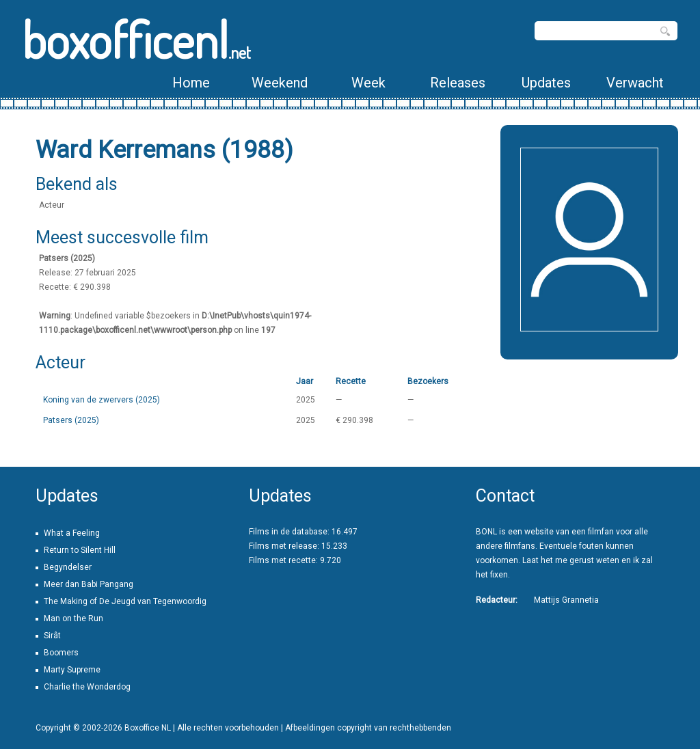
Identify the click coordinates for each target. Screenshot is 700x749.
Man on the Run (73, 618)
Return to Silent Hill (80, 550)
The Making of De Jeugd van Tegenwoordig (125, 601)
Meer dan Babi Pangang (89, 584)
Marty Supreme (72, 670)
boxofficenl (136, 39)
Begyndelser (68, 567)
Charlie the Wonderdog (87, 687)
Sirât (52, 636)
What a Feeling (72, 533)
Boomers (61, 653)
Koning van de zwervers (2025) (102, 400)
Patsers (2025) (71, 420)
